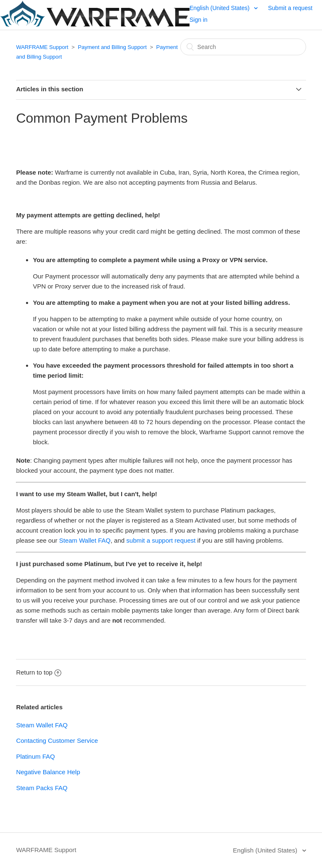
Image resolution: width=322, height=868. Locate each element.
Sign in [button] (199, 20)
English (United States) (220, 8)
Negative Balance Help (48, 772)
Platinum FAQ (35, 756)
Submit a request (290, 8)
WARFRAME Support (42, 47)
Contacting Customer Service (57, 741)
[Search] (243, 47)
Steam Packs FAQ (42, 788)
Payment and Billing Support (113, 47)
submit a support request (161, 540)
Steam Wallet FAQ (85, 540)
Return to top (39, 672)
